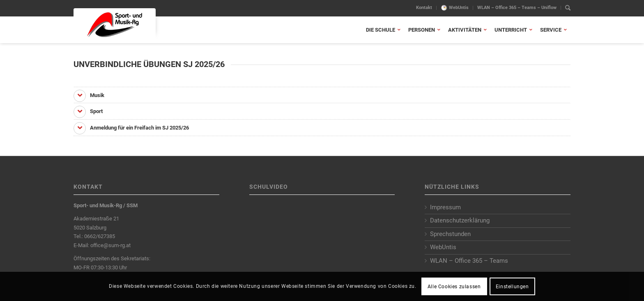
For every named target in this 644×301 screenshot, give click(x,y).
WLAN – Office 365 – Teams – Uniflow (517, 8)
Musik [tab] (89, 96)
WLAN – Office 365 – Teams (469, 261)
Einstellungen (512, 287)
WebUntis (459, 8)
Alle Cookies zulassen (454, 287)
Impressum (445, 207)
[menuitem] (424, 8)
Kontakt (424, 8)
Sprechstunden (450, 234)
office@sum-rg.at (110, 245)
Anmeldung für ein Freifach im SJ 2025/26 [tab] (131, 128)
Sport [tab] (88, 112)
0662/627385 (100, 236)
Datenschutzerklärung (460, 220)
